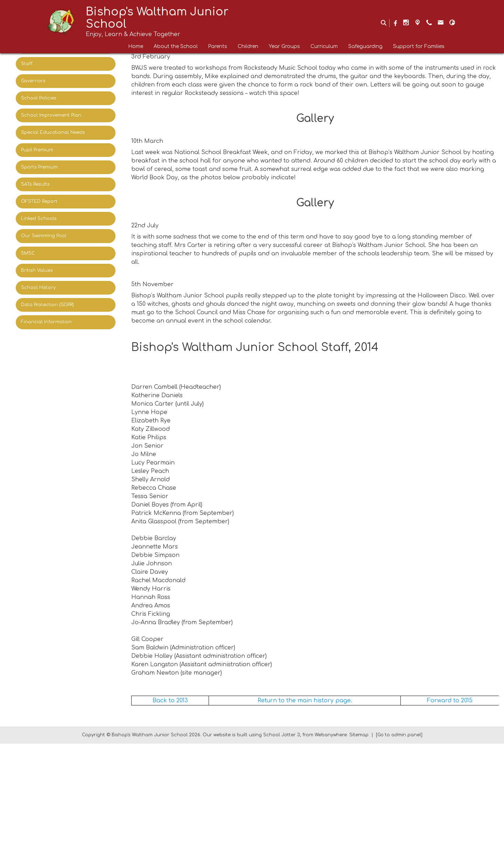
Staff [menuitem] (27, 64)
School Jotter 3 (282, 839)
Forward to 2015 (450, 805)
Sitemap (359, 839)
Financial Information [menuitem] (46, 322)
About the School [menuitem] (176, 46)
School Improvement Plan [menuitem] (51, 115)
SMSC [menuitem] (28, 253)
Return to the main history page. (305, 805)
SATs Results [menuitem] (35, 184)
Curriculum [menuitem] (324, 46)
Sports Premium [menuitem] (39, 167)
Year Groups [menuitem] (284, 46)
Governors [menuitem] (33, 81)
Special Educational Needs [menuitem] (53, 132)
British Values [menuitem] (37, 270)
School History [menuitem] (38, 288)
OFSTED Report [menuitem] (39, 201)
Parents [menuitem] (218, 46)
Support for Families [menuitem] (419, 46)
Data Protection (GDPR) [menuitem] (47, 305)
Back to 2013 (170, 805)
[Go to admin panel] (399, 839)
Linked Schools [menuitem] (39, 219)
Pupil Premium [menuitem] (37, 150)
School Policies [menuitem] (39, 98)
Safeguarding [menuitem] (365, 46)
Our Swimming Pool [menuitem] (44, 236)
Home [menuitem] (136, 46)
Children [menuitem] (248, 46)
